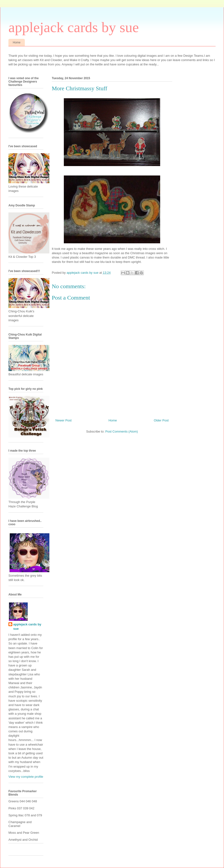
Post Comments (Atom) (122, 431)
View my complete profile (26, 777)
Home (17, 42)
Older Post (161, 420)
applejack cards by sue (74, 27)
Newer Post (63, 420)
